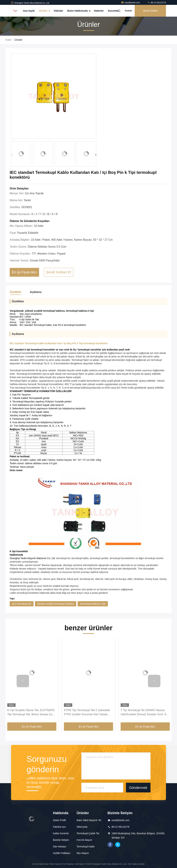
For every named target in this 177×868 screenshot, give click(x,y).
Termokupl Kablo (86, 847)
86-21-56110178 (157, 3)
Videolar (58, 11)
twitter (118, 845)
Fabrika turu (60, 827)
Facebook (110, 845)
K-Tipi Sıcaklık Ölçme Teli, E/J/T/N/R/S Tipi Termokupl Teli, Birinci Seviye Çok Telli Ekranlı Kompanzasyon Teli (31, 713)
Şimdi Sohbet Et (150, 13)
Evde (8, 40)
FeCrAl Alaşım (84, 840)
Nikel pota (82, 827)
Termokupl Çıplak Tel (88, 833)
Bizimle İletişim (61, 840)
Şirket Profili (60, 820)
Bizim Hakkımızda (78, 11)
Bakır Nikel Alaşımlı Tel (89, 820)
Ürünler (44, 11)
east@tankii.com (131, 3)
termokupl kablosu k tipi (93, 604)
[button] (96, 155)
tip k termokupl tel (22, 604)
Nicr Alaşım (83, 853)
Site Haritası (60, 847)
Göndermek (138, 788)
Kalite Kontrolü (61, 833)
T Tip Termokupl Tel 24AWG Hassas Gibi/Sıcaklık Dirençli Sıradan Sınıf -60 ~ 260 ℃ (144, 713)
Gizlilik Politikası (62, 853)
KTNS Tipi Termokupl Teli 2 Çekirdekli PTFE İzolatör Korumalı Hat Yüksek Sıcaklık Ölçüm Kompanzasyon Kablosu (88, 713)
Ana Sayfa (29, 11)
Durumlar (113, 11)
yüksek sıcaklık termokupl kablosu (56, 604)
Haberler (99, 11)
